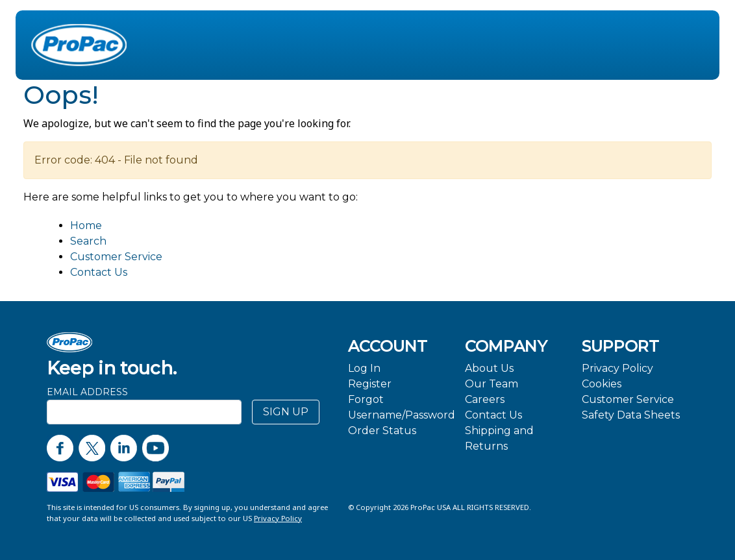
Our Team (492, 384)
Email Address (87, 392)
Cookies (602, 384)
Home (86, 225)
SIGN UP (286, 412)
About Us (489, 368)
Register (370, 384)
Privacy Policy (617, 368)
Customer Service (116, 257)
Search (88, 241)
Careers (485, 399)
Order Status (382, 431)
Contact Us (99, 272)
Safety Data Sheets (631, 415)
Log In (364, 368)
